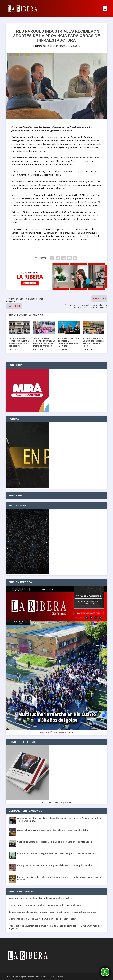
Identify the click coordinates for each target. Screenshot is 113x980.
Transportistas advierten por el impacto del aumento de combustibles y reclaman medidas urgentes (55, 927)
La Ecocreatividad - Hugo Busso (56, 802)
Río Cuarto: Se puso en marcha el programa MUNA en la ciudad (68, 342)
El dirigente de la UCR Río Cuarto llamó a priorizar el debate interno (43, 919)
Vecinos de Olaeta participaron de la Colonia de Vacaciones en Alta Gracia (55, 842)
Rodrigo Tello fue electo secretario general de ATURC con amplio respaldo (55, 865)
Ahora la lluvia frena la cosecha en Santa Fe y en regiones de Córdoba (53, 830)
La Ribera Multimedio (57, 46)
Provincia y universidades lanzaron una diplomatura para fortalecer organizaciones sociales (60, 878)
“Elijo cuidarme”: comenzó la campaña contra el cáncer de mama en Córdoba (44, 342)
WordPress (58, 977)
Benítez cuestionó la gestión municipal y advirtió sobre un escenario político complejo (52, 912)
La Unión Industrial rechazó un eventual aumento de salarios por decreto (19, 342)
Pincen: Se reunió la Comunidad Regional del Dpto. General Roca (93, 342)
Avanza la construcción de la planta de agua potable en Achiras (41, 898)
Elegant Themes (26, 977)
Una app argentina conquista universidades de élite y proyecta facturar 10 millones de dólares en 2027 (60, 820)
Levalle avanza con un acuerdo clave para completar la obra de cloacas (45, 905)
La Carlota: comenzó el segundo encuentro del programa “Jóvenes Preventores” (58, 854)
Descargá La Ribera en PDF (56, 732)
